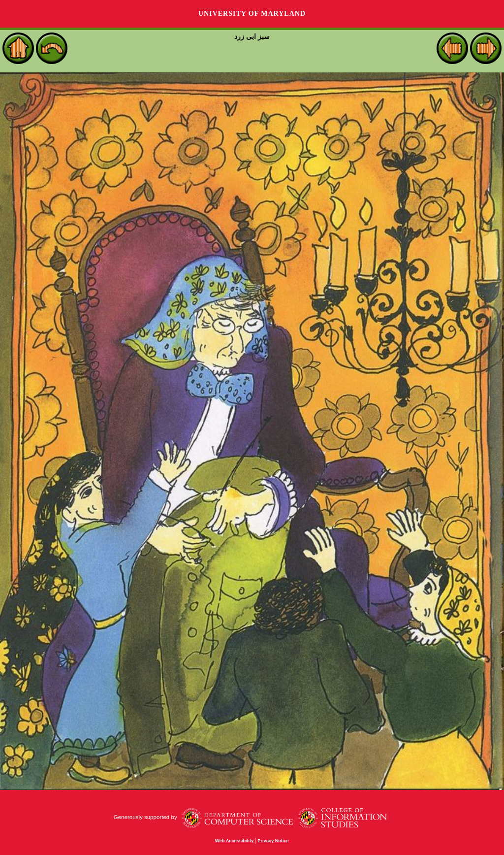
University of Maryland (252, 14)
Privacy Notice (273, 841)
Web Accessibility (234, 841)
